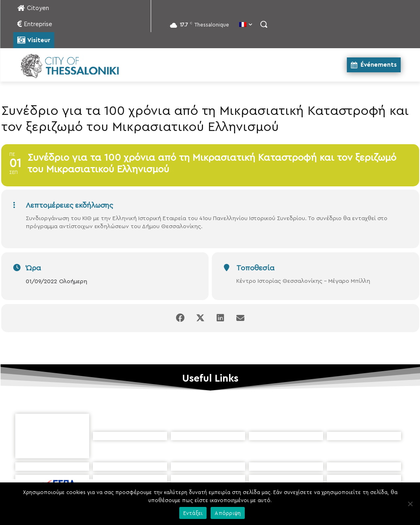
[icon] (247, 480)
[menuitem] (246, 25)
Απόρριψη (228, 513)
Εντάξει (193, 513)
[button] (264, 24)
